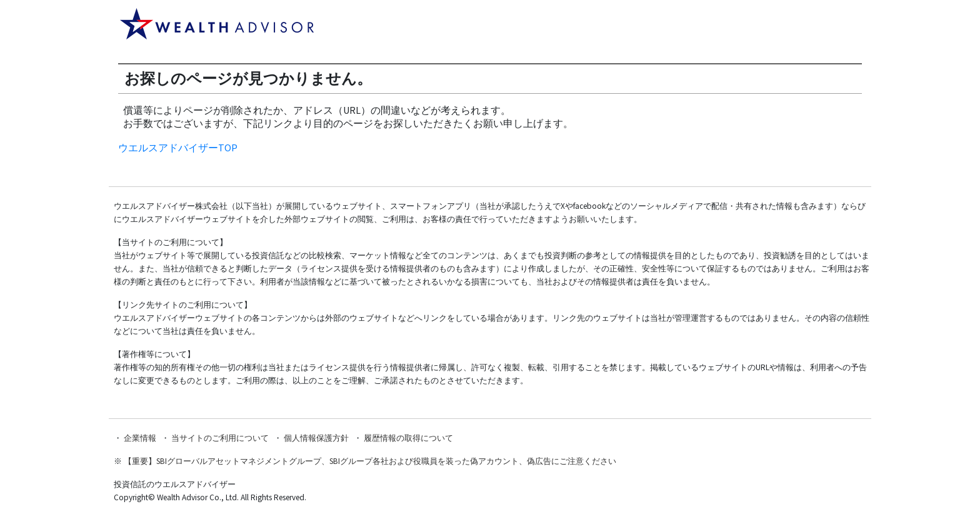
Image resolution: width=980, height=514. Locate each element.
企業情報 (140, 438)
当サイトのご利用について (220, 438)
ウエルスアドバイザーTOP (178, 148)
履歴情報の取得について (408, 438)
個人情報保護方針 (316, 438)
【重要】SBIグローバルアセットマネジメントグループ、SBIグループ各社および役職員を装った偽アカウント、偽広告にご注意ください (370, 461)
